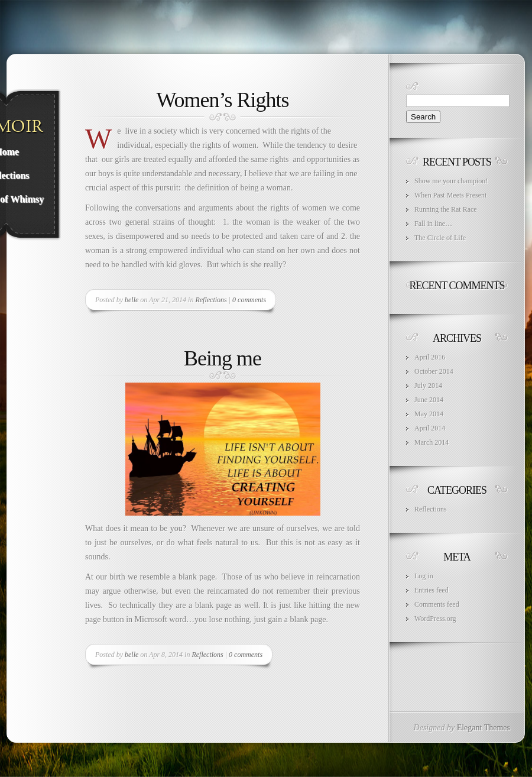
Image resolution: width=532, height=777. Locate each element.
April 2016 (430, 357)
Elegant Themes (484, 728)
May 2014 (429, 414)
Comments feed (437, 604)
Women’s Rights (222, 100)
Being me (223, 358)
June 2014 (429, 400)
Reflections (211, 300)
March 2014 (432, 442)
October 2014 (434, 371)
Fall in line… (433, 224)
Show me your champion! (451, 181)
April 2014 (430, 428)
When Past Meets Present (450, 195)
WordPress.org (435, 619)
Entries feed (432, 590)
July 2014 (428, 386)
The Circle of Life (440, 238)
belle (132, 300)
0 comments (249, 300)
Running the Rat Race (446, 209)
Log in (424, 576)
